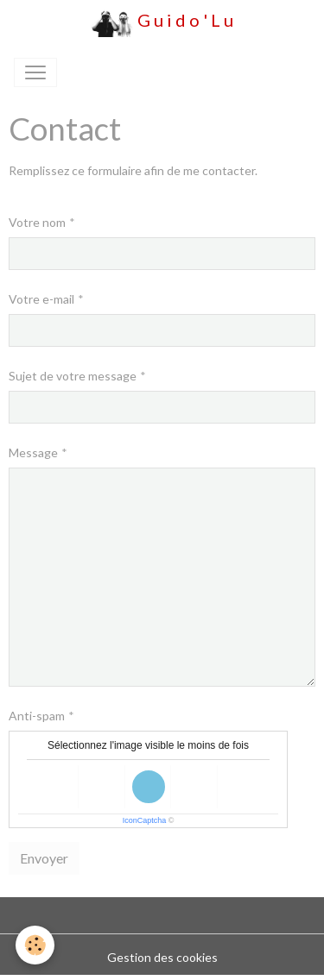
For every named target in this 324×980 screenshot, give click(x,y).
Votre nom (37, 222)
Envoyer (44, 858)
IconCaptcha (145, 820)
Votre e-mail (41, 299)
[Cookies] (35, 945)
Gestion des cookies (162, 957)
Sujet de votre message (73, 376)
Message (33, 452)
